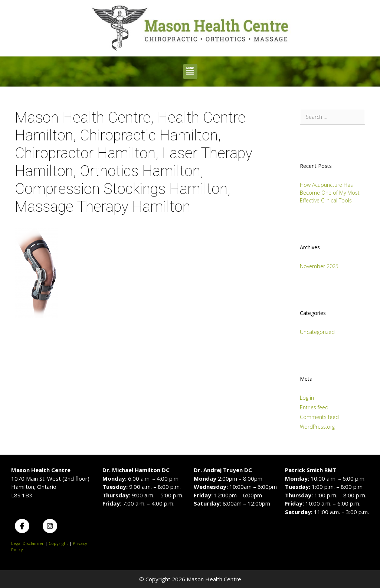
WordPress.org (317, 427)
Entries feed (314, 407)
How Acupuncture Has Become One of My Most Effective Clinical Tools (330, 193)
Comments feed (319, 417)
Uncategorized (317, 332)
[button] (190, 72)
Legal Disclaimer (27, 543)
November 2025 (319, 266)
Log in (307, 398)
